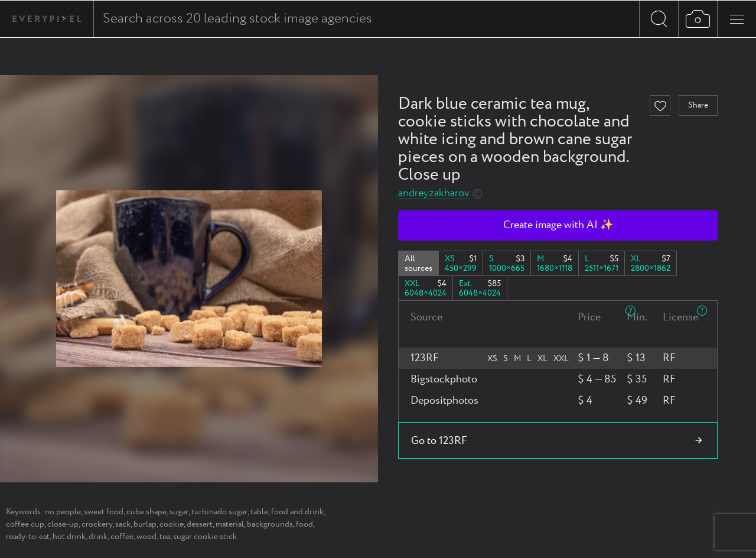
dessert (200, 524)
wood (146, 537)
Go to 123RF (439, 441)
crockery (97, 524)
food (304, 524)
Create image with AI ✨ (558, 225)
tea (165, 537)
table (259, 512)
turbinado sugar (219, 512)
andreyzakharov (434, 194)
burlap (145, 524)
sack (123, 524)
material (230, 524)
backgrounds (270, 524)
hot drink (69, 537)
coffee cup (25, 524)
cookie (172, 524)
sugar (179, 512)
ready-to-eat (28, 537)
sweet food (104, 512)
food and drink (297, 512)
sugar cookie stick (205, 537)
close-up (63, 524)
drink (98, 537)
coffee (122, 537)
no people (63, 512)
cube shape (146, 512)
